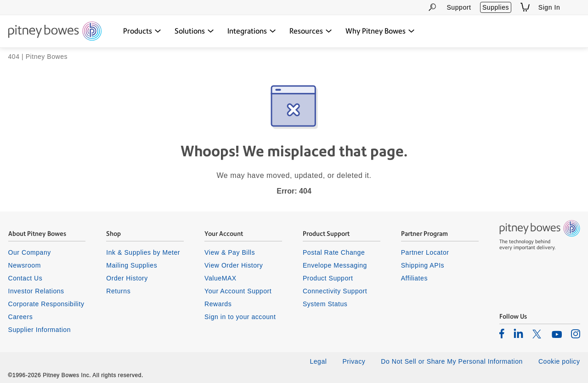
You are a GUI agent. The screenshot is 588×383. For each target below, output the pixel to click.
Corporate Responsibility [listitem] (46, 304)
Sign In (549, 7)
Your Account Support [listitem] (238, 291)
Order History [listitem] (127, 278)
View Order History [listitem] (234, 265)
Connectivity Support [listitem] (335, 291)
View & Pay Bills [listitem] (230, 252)
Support (459, 7)
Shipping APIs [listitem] (423, 265)
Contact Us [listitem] (25, 278)
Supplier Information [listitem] (40, 330)
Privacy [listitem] (354, 361)
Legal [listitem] (318, 361)
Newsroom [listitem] (25, 265)
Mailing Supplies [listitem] (132, 265)
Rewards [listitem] (218, 304)
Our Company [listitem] (30, 252)
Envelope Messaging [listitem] (335, 265)
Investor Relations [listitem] (36, 291)
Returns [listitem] (118, 291)
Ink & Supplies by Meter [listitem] (143, 252)
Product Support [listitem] (328, 278)
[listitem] (502, 333)
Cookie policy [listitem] (559, 361)
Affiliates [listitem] (414, 278)
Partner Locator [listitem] (425, 252)
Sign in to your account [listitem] (240, 317)
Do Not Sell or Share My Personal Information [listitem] (452, 361)
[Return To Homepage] (55, 32)
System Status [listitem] (325, 304)
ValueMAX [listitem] (220, 278)
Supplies (496, 7)
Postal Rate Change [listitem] (334, 252)
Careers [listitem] (21, 317)
